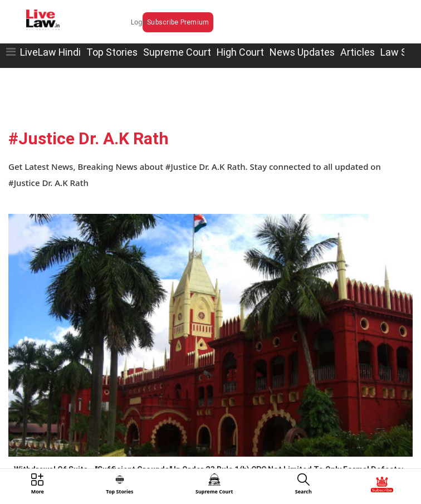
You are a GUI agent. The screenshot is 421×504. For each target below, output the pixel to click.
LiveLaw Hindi (50, 52)
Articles (358, 52)
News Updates (302, 52)
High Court (240, 52)
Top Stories (112, 52)
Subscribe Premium (178, 22)
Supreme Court (177, 52)
